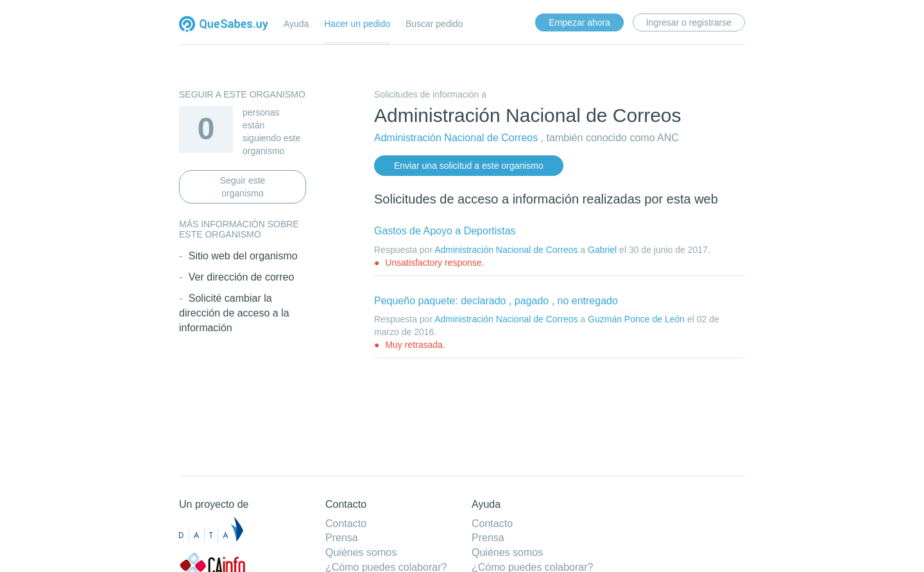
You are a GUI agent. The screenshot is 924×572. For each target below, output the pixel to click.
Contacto (346, 524)
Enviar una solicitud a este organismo (469, 166)
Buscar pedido (434, 24)
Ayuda (296, 24)
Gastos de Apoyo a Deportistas (445, 231)
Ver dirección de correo (242, 277)
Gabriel (602, 250)
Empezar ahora (579, 22)
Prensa (342, 538)
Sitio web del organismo (243, 256)
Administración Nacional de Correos (456, 138)
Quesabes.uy (224, 25)
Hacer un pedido (357, 24)
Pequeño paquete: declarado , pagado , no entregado (496, 301)
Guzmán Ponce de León (636, 319)
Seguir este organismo (243, 187)
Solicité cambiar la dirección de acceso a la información (234, 313)
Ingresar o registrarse (689, 22)
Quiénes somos (361, 552)
